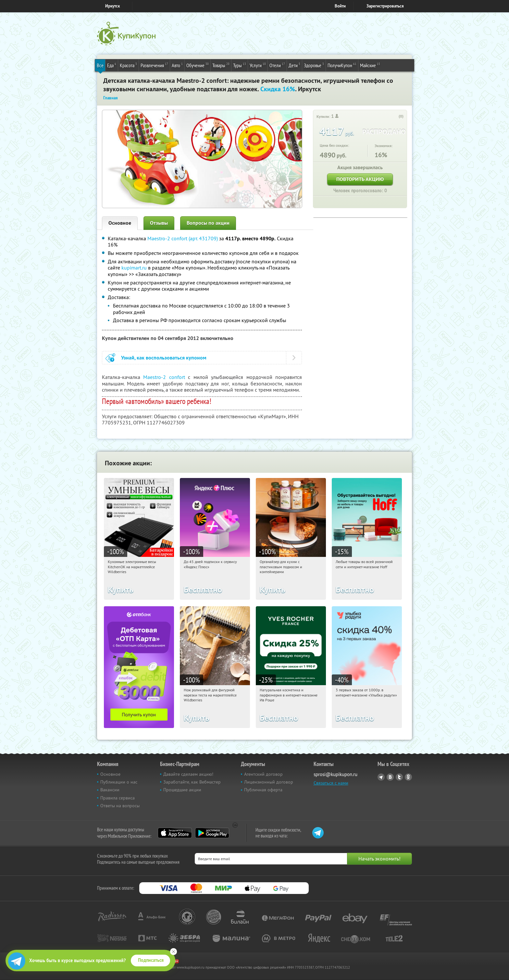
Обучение (198, 65)
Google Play (212, 833)
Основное (120, 223)
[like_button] (394, 117)
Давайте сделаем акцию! (188, 774)
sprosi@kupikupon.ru (335, 774)
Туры (240, 65)
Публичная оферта (263, 790)
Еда (112, 65)
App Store (175, 833)
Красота (128, 65)
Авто (177, 65)
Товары (221, 65)
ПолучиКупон (342, 65)
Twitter (399, 777)
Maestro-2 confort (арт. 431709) (183, 238)
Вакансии (110, 790)
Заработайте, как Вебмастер (192, 782)
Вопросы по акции (208, 223)
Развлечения (154, 65)
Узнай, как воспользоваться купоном (164, 358)
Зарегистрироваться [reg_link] (385, 6)
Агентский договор (263, 774)
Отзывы (159, 223)
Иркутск (112, 6)
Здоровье (314, 65)
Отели (277, 65)
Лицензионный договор (269, 782)
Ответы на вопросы (120, 806)
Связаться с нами (331, 783)
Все (100, 65)
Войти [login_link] (340, 6)
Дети (294, 65)
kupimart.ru (134, 268)
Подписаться (151, 960)
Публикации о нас (119, 782)
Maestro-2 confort (164, 377)
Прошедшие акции (182, 790)
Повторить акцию (360, 179)
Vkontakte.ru (390, 777)
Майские (370, 65)
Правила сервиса (118, 798)
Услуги (258, 65)
